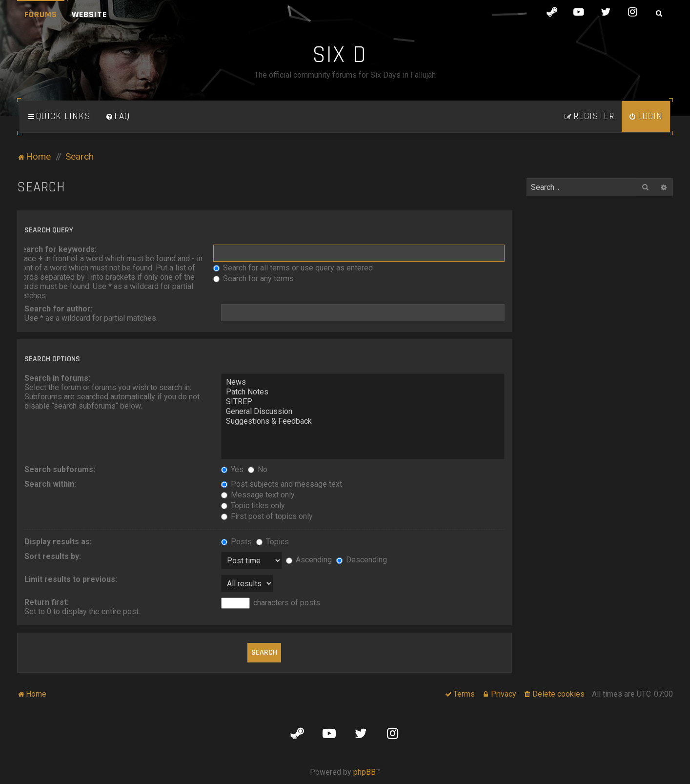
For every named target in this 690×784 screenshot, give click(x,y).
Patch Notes (363, 392)
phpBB (365, 772)
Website (89, 14)
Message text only (258, 495)
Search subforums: (60, 469)
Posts (236, 542)
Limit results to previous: (71, 579)
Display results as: (58, 542)
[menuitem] (118, 117)
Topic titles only (253, 505)
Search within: (50, 484)
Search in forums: (57, 378)
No (258, 469)
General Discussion (363, 412)
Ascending (309, 560)
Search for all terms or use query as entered (293, 268)
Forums (41, 14)
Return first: (47, 602)
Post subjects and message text (282, 484)
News (363, 382)
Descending (362, 560)
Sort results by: (53, 556)
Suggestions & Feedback (363, 421)
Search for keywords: (57, 249)
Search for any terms (254, 279)
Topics (273, 542)
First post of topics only (267, 516)
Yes (232, 469)
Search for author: (59, 309)
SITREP (363, 402)
